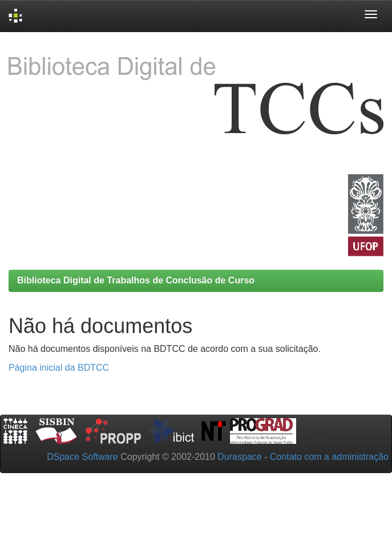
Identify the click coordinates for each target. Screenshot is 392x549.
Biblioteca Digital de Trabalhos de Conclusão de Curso (136, 280)
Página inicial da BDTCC (59, 368)
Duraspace (239, 457)
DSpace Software (82, 457)
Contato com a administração (329, 457)
